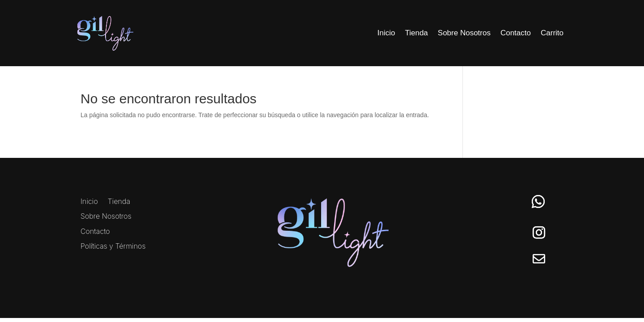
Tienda (416, 33)
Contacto (516, 33)
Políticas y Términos (113, 246)
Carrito (552, 33)
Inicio (386, 33)
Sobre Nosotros (464, 33)
